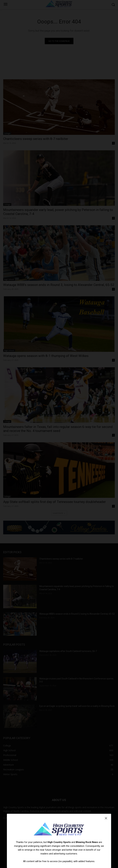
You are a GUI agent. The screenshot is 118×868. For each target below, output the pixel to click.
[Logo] (59, 829)
